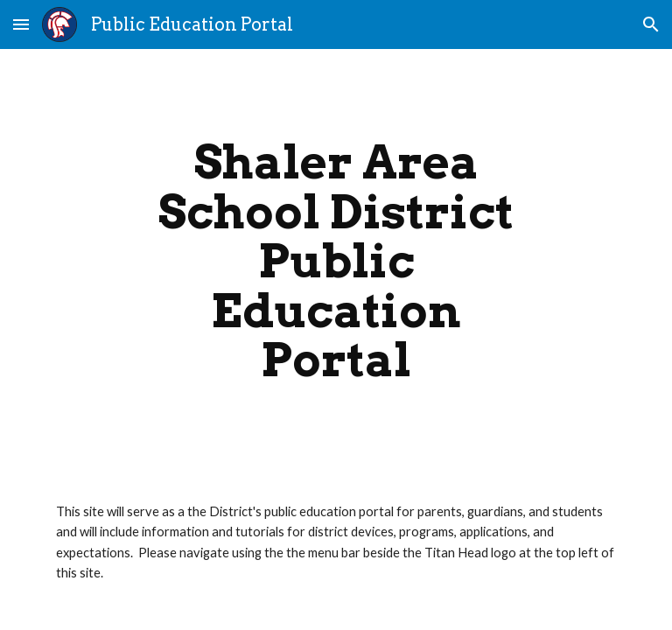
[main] (336, 261)
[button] (21, 24)
